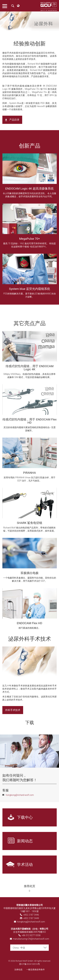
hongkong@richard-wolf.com (31, 922)
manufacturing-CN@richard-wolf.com (31, 939)
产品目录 (14, 120)
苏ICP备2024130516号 (29, 964)
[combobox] (29, 948)
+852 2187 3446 (31, 915)
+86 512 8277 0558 (31, 935)
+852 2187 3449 (31, 918)
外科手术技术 (13, 710)
